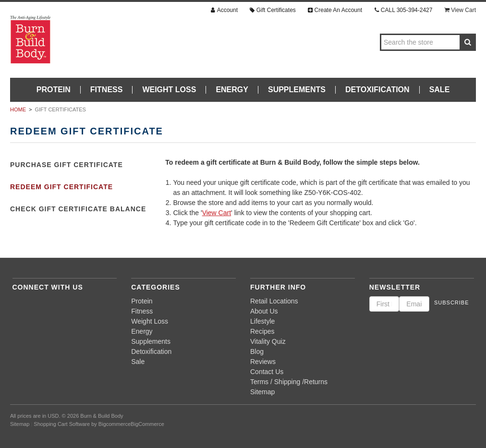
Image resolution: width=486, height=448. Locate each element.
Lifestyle (262, 321)
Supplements (297, 90)
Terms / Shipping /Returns (289, 382)
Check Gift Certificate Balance (78, 209)
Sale (440, 90)
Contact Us (267, 372)
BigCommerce (147, 424)
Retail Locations (274, 301)
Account (223, 10)
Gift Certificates (272, 10)
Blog (257, 351)
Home (18, 109)
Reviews (263, 362)
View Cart (217, 213)
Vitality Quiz (268, 341)
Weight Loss (169, 90)
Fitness (107, 90)
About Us (264, 311)
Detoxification (377, 90)
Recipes (262, 331)
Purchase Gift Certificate (67, 165)
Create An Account (334, 10)
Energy (232, 90)
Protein (54, 90)
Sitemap (262, 392)
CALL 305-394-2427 (402, 10)
